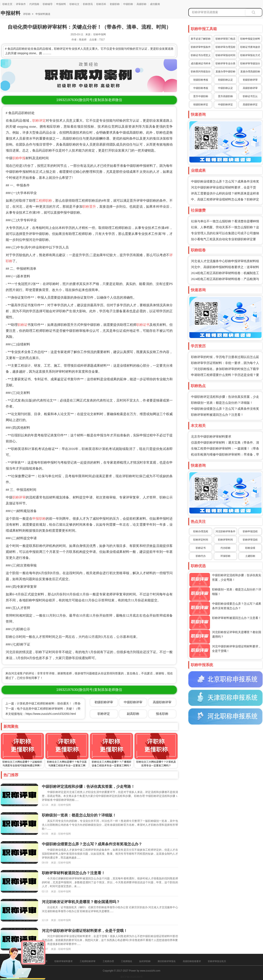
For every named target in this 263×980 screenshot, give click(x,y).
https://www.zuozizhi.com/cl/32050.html (51, 714)
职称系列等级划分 (201, 72)
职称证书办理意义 (201, 55)
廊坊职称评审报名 (167, 961)
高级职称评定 (250, 105)
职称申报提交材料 (250, 39)
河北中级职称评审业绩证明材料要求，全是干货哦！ (85, 931)
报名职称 (162, 714)
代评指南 (34, 4)
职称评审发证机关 (217, 961)
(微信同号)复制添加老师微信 (89, 100)
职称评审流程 (250, 540)
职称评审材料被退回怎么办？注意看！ (217, 415)
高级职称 (142, 4)
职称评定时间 (201, 540)
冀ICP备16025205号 (131, 977)
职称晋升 (89, 207)
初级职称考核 (201, 80)
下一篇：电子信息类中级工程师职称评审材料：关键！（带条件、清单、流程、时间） (60, 709)
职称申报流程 (250, 531)
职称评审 (19, 497)
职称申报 (19, 158)
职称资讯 (88, 4)
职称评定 (39, 121)
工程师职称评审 (88, 961)
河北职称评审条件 (225, 531)
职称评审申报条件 (201, 47)
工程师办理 (108, 961)
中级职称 (128, 4)
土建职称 (250, 556)
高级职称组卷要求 (192, 961)
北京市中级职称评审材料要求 (211, 437)
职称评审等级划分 (250, 64)
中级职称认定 (225, 88)
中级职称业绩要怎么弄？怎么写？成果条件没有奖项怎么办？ (92, 844)
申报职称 (39, 519)
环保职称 (225, 556)
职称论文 (74, 4)
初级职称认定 (225, 80)
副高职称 (133, 714)
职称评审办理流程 (225, 47)
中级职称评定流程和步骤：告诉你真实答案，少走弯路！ (88, 787)
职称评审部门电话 (225, 39)
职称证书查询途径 (250, 47)
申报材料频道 (42, 14)
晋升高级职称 (225, 96)
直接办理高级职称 (250, 72)
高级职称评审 (250, 88)
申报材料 (61, 4)
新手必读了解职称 (201, 39)
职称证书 (143, 325)
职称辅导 (48, 4)
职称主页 (7, 4)
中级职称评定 (225, 105)
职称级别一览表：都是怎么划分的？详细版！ (222, 403)
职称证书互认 (250, 96)
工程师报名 (127, 961)
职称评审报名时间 (225, 55)
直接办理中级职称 (225, 72)
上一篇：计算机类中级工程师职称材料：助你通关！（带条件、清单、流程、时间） (59, 703)
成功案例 (155, 4)
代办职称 (225, 548)
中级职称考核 (201, 88)
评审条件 (21, 4)
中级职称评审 (133, 702)
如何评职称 (145, 961)
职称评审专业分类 (225, 64)
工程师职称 (44, 201)
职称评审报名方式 (250, 55)
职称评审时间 (225, 540)
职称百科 (101, 4)
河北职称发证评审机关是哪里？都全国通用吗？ (81, 902)
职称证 (22, 325)
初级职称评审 (250, 80)
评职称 (27, 14)
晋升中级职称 (201, 96)
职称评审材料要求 (64, 961)
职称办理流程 (201, 531)
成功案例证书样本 (201, 64)
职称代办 (201, 556)
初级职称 (115, 4)
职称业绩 (250, 548)
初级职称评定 (201, 105)
